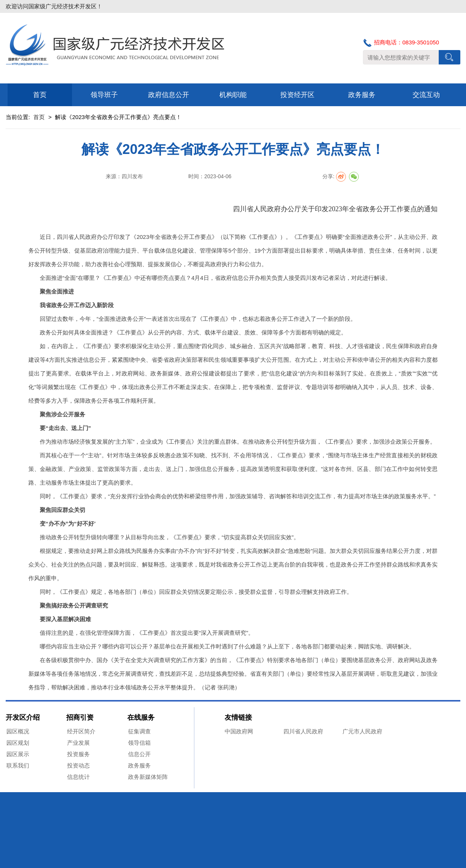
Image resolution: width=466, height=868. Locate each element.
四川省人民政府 (303, 731)
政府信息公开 (169, 95)
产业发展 (78, 743)
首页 (40, 95)
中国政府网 (239, 731)
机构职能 (233, 95)
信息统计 (78, 777)
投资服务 (78, 754)
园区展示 (18, 754)
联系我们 (18, 765)
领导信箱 (139, 743)
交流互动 (426, 95)
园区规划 (18, 743)
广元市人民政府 (362, 731)
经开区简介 (81, 731)
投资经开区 (297, 95)
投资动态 (78, 765)
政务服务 (362, 95)
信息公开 (139, 754)
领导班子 (104, 95)
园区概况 (18, 731)
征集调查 (139, 731)
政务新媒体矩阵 (148, 777)
